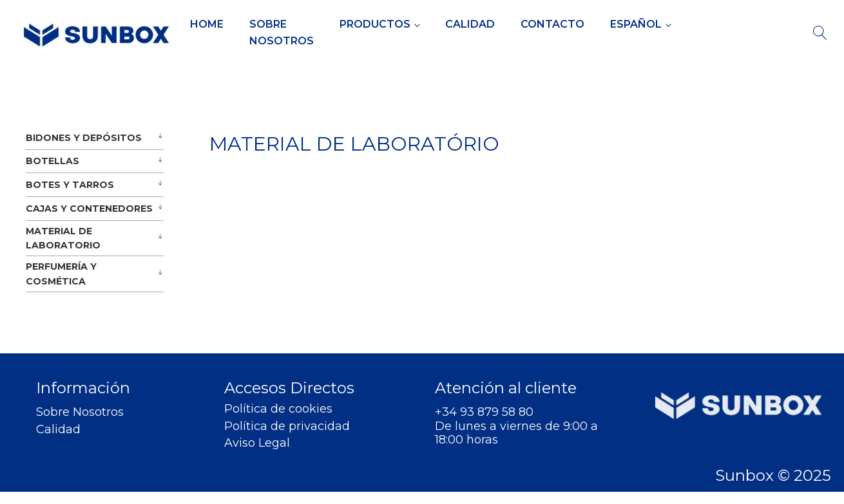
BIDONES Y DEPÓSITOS (84, 138)
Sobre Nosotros (282, 33)
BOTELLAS (53, 161)
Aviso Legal (257, 443)
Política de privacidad (287, 426)
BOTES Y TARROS (70, 185)
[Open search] (820, 33)
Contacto (552, 24)
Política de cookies (278, 409)
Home (207, 24)
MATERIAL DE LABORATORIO (63, 238)
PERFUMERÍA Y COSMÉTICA (61, 274)
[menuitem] (640, 24)
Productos (375, 24)
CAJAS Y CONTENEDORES (89, 209)
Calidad (470, 24)
